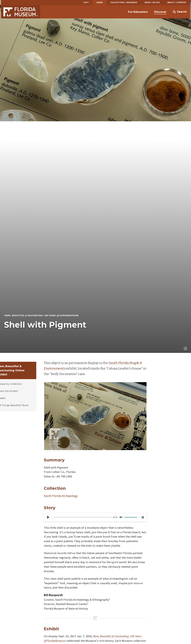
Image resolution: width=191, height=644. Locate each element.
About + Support (177, 3)
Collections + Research (124, 3)
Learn (99, 3)
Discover (160, 12)
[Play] (48, 517)
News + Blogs (152, 3)
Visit (86, 3)
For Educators (138, 12)
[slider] (82, 517)
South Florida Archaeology (61, 496)
